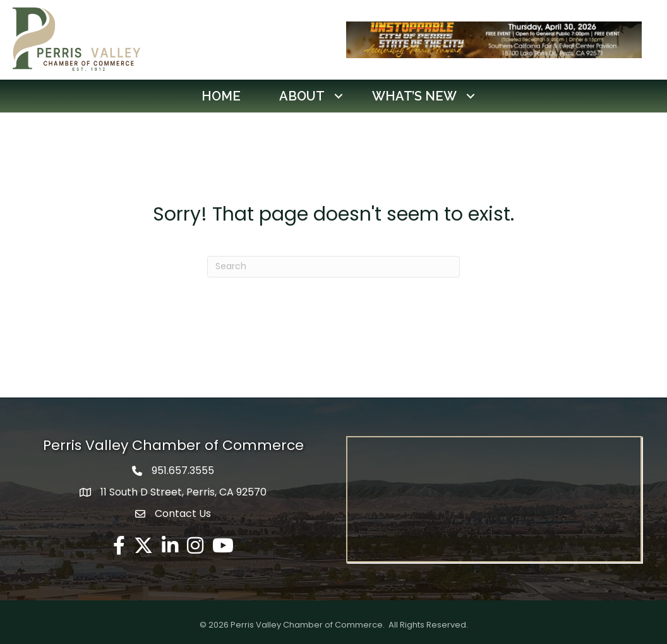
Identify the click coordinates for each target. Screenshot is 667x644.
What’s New (414, 96)
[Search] (333, 267)
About (302, 96)
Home (221, 96)
